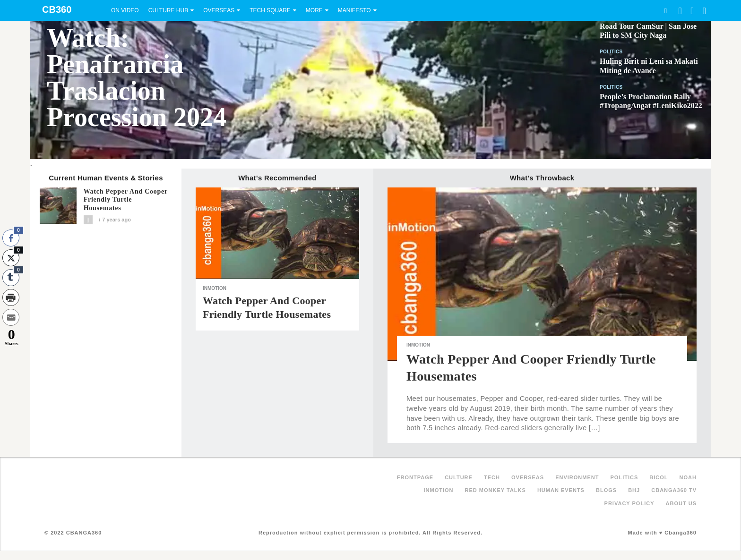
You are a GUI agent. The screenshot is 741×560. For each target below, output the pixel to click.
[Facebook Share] (11, 238)
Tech (492, 477)
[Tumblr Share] (11, 278)
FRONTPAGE (415, 477)
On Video (125, 10)
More (314, 10)
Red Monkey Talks (495, 490)
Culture (459, 477)
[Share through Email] (11, 317)
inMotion (215, 288)
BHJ (634, 490)
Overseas (219, 10)
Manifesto (354, 10)
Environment (577, 477)
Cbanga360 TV (674, 490)
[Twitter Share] (11, 258)
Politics (611, 52)
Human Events (561, 490)
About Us (681, 503)
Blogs (606, 490)
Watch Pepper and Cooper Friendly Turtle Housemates (126, 200)
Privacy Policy (629, 503)
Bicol (659, 477)
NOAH (688, 477)
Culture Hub (168, 10)
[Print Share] (11, 297)
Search (665, 11)
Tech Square (270, 10)
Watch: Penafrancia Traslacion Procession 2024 (137, 77)
